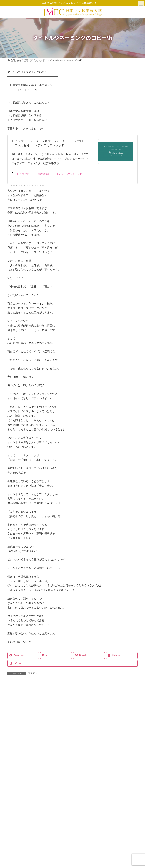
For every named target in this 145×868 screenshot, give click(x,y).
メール (13, 767)
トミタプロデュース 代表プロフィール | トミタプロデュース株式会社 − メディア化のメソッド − (50, 143)
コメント (14, 705)
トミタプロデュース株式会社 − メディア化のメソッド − (48, 173)
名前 (12, 749)
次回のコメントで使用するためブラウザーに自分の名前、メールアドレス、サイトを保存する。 (67, 802)
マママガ (33, 673)
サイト (11, 784)
